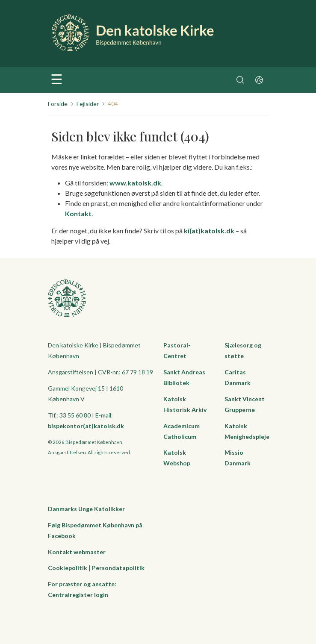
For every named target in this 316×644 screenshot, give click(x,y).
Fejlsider (88, 104)
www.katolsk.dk (135, 183)
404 (113, 104)
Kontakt (78, 213)
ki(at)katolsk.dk (209, 231)
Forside (58, 104)
